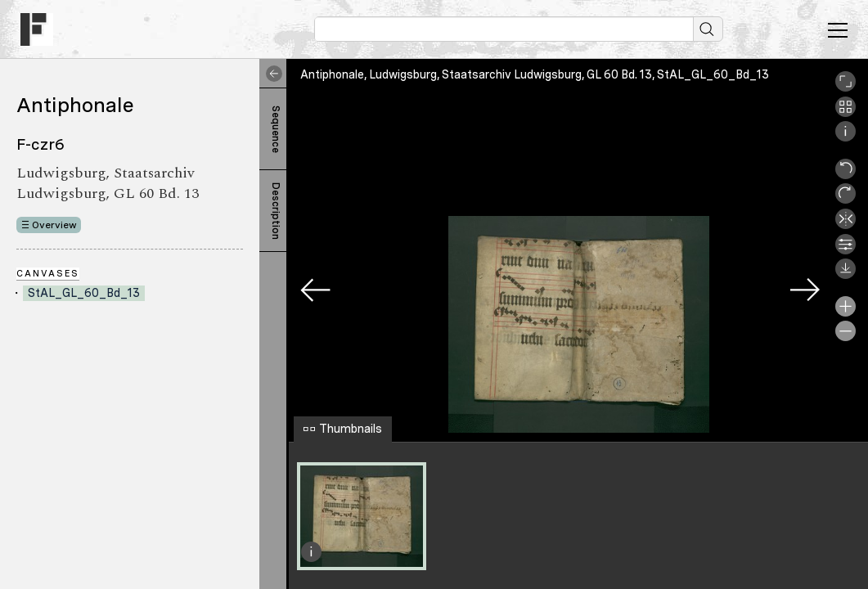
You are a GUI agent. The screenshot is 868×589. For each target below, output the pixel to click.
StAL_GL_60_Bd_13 (84, 293)
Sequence (276, 129)
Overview (54, 225)
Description (276, 211)
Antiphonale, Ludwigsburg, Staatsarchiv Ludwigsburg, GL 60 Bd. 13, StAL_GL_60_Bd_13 (535, 74)
